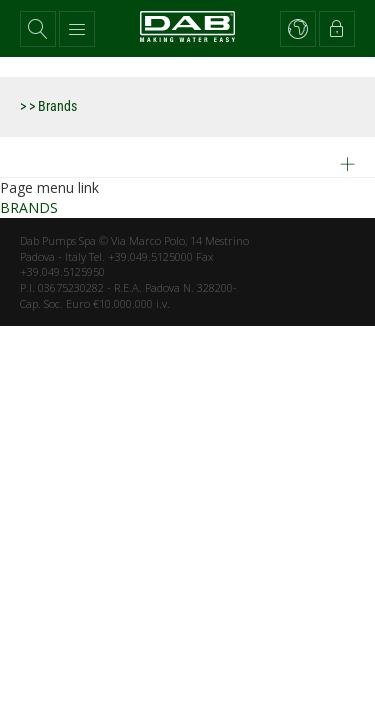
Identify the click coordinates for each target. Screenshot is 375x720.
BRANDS (29, 207)
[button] (38, 29)
